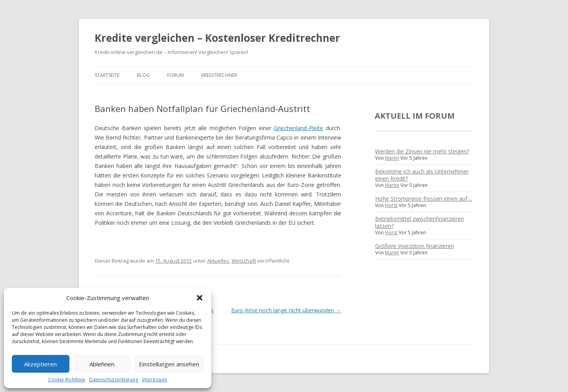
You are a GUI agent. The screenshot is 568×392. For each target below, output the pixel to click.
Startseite (107, 75)
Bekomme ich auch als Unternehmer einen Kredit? (422, 175)
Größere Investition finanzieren (415, 246)
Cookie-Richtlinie (67, 380)
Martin (392, 158)
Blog (143, 75)
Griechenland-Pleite (298, 128)
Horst (391, 205)
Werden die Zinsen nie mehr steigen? (422, 151)
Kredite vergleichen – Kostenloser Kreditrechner (217, 38)
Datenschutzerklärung (114, 380)
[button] (200, 298)
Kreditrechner (219, 75)
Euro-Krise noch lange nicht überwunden (286, 310)
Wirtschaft (244, 261)
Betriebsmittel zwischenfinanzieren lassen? (419, 222)
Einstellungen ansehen (169, 364)
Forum (176, 75)
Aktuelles (218, 261)
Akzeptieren (40, 364)
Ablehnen (102, 364)
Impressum (155, 380)
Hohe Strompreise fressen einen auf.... (424, 199)
